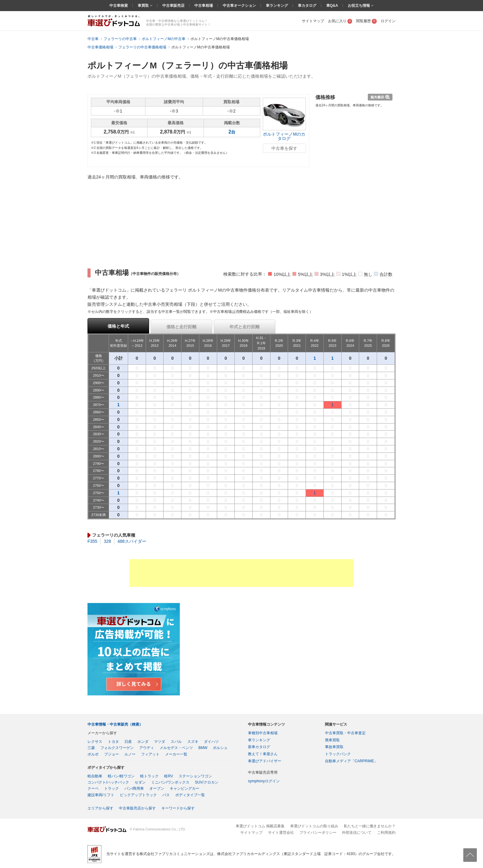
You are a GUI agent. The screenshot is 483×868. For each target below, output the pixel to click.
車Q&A (332, 6)
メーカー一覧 (176, 754)
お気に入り (340, 21)
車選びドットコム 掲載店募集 (260, 826)
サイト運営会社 (281, 833)
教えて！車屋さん (263, 754)
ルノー (130, 754)
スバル (176, 742)
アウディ (147, 748)
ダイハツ (211, 742)
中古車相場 (204, 6)
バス (166, 795)
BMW (203, 748)
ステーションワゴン (195, 776)
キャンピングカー (185, 788)
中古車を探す (284, 148)
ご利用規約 (386, 833)
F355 (92, 541)
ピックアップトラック (138, 795)
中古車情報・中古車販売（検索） (115, 724)
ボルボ (93, 754)
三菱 (91, 748)
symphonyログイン (264, 781)
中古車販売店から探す (137, 808)
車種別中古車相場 (263, 733)
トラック (112, 788)
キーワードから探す (178, 808)
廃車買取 (332, 740)
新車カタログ (259, 747)
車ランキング (277, 6)
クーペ (93, 788)
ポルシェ (220, 748)
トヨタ (113, 742)
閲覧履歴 (366, 21)
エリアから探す (100, 808)
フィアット (150, 754)
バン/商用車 (134, 788)
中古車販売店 (173, 6)
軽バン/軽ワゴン (121, 776)
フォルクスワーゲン (117, 748)
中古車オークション (239, 6)
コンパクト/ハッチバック (108, 782)
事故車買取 (334, 747)
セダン (140, 782)
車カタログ (307, 6)
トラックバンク (338, 754)
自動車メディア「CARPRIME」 (351, 761)
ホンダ (143, 742)
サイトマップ (313, 21)
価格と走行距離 (181, 327)
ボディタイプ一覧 (190, 795)
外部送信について (357, 833)
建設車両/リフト (101, 795)
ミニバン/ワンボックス (170, 782)
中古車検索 (119, 6)
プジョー (112, 754)
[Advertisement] (241, 573)
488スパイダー (132, 541)
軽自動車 (95, 776)
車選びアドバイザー (265, 761)
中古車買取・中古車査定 (345, 733)
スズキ (193, 742)
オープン (157, 788)
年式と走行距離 (245, 327)
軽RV (168, 776)
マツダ (160, 742)
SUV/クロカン (207, 782)
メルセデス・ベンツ (176, 748)
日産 (128, 742)
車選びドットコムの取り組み (314, 826)
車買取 (144, 6)
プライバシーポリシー (318, 833)
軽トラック (149, 776)
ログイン (388, 21)
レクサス (95, 742)
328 (107, 541)
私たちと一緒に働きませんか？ (370, 826)
